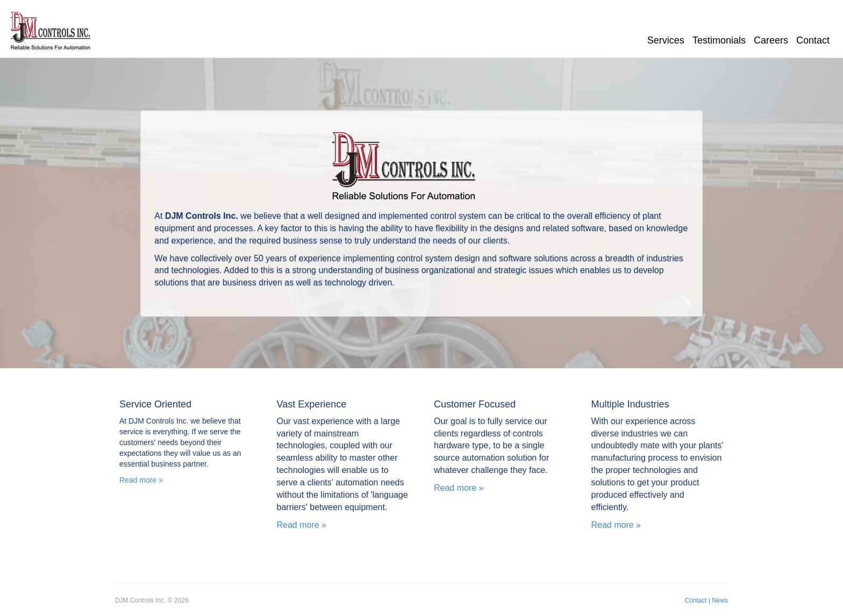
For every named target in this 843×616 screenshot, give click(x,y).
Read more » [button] (141, 480)
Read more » (302, 525)
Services (666, 40)
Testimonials (719, 40)
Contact (813, 40)
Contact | (698, 600)
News (720, 600)
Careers (771, 40)
